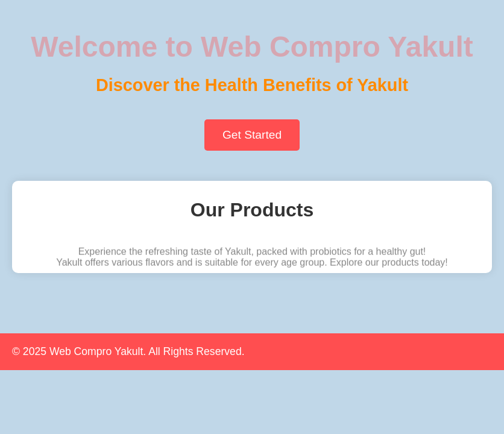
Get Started (252, 135)
